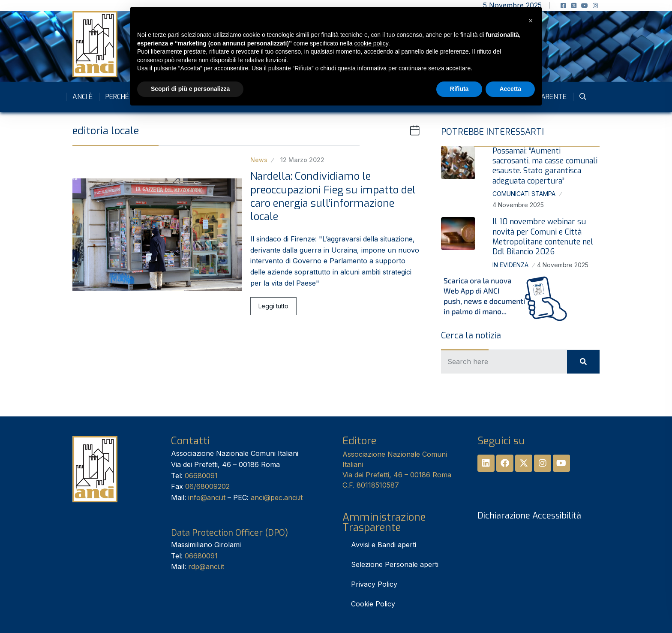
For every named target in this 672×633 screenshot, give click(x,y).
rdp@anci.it (206, 567)
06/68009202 (207, 486)
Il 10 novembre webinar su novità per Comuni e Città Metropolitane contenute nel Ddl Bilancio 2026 (543, 237)
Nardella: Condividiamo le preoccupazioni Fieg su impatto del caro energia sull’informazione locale (333, 196)
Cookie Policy (373, 604)
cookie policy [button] (371, 43)
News (259, 160)
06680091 (201, 476)
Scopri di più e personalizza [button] (190, 89)
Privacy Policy (374, 584)
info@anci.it (207, 497)
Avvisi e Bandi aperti (384, 545)
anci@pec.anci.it (277, 497)
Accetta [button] (510, 89)
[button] (531, 21)
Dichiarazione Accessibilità (529, 516)
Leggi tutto (273, 306)
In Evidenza (510, 265)
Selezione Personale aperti (395, 564)
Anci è (82, 97)
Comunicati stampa (524, 194)
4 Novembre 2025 (518, 205)
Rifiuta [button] (459, 89)
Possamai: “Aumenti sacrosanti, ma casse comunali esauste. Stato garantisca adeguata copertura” (545, 166)
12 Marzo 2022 (302, 160)
